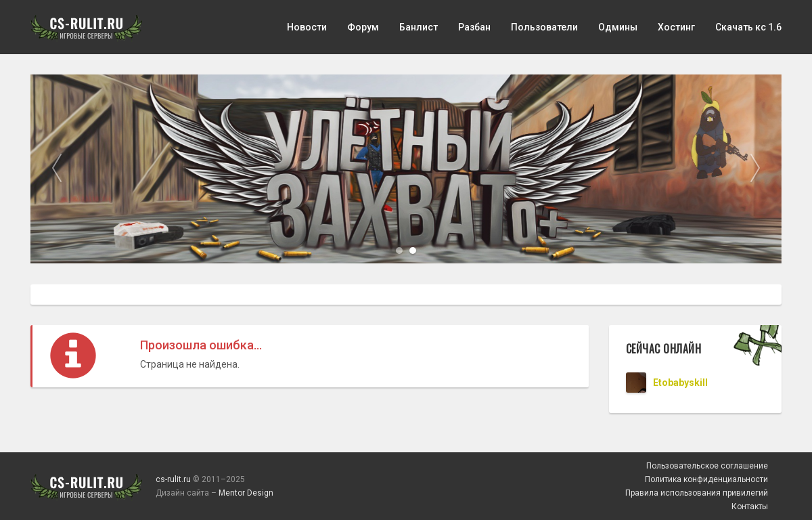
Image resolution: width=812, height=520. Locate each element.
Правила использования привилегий (697, 493)
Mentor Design (246, 493)
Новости (307, 27)
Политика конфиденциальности (706, 479)
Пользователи (544, 27)
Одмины (618, 27)
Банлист (419, 27)
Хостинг (676, 27)
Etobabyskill (680, 383)
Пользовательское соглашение (707, 466)
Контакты (750, 506)
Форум (363, 27)
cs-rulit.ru (173, 479)
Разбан (474, 27)
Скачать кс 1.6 (748, 27)
